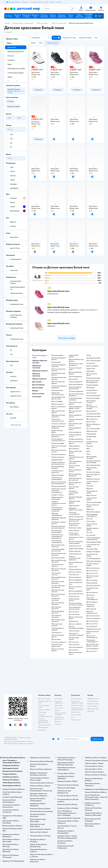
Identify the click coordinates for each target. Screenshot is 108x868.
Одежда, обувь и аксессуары (23, 23)
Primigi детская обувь (93, 378)
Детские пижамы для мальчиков (58, 595)
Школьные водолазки (58, 454)
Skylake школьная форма (57, 431)
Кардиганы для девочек (74, 356)
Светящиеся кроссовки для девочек (74, 493)
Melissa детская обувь (93, 416)
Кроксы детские (74, 645)
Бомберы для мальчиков (56, 599)
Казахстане (23, 744)
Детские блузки (74, 449)
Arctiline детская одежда (92, 555)
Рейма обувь (90, 388)
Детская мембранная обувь (93, 425)
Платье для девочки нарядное (58, 629)
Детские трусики (92, 592)
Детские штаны (74, 612)
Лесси (88, 454)
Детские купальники (93, 568)
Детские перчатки (92, 621)
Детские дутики (92, 411)
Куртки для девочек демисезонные (75, 388)
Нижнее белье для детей (92, 589)
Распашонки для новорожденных (57, 479)
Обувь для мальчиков (16, 52)
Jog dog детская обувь (93, 358)
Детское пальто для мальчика (58, 591)
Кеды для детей (91, 434)
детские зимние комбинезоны (74, 524)
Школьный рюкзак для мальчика (59, 378)
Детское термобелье (76, 591)
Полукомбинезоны (75, 554)
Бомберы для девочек (76, 439)
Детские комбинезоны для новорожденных (59, 483)
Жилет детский (74, 575)
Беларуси (31, 744)
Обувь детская (74, 621)
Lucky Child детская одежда (93, 545)
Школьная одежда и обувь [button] (40, 356)
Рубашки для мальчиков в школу (58, 394)
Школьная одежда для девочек (58, 359)
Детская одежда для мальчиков (58, 612)
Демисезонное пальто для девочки (76, 365)
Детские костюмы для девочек (76, 442)
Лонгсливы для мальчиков (56, 616)
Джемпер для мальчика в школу (59, 451)
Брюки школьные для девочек (58, 407)
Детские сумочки (92, 624)
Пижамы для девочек (76, 382)
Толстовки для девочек (59, 642)
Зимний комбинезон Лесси (76, 563)
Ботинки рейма (91, 393)
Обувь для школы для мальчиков (58, 416)
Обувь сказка (91, 369)
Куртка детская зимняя (76, 594)
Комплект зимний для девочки (76, 420)
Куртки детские (74, 531)
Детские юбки (56, 639)
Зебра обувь (90, 371)
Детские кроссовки (59, 23)
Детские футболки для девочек (76, 360)
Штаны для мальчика (58, 558)
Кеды (9, 64)
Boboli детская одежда (94, 561)
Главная (7, 23)
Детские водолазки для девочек (75, 475)
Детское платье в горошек (74, 466)
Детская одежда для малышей (58, 467)
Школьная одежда (57, 355)
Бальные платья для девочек (58, 650)
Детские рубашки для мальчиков (58, 578)
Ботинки (11, 56)
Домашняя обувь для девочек (75, 498)
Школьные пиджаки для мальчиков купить (76, 604)
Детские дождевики (75, 580)
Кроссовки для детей (76, 647)
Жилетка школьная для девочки (59, 447)
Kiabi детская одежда (93, 552)
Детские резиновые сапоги (75, 653)
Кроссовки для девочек (74, 488)
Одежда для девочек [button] (40, 371)
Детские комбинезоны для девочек (76, 395)
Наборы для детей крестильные (57, 498)
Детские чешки (74, 642)
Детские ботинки (92, 419)
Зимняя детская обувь (93, 414)
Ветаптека (91, 711)
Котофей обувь (91, 437)
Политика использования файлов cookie (43, 721)
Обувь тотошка (91, 495)
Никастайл (90, 486)
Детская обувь (43, 23)
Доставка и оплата (44, 699)
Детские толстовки (75, 572)
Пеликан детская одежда (92, 492)
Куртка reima (73, 567)
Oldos (88, 449)
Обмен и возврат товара (44, 706)
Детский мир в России (12, 744)
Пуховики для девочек (76, 391)
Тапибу (89, 355)
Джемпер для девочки (76, 384)
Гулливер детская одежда (92, 443)
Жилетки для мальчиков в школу (58, 420)
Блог (73, 717)
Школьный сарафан (58, 443)
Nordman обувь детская (74, 638)
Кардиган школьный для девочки (58, 427)
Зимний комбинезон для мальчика (58, 587)
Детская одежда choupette (91, 457)
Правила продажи (44, 710)
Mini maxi (89, 533)
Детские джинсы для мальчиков (58, 621)
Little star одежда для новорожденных (93, 539)
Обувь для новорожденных (57, 514)
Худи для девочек (74, 446)
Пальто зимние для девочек (58, 636)
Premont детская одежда (92, 525)
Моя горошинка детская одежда (57, 531)
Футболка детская (75, 551)
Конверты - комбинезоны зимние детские (59, 503)
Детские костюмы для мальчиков (59, 570)
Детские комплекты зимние (75, 588)
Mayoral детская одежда (91, 469)
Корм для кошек (93, 701)
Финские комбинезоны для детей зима (75, 558)
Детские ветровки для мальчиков (59, 554)
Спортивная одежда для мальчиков (58, 550)
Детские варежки (92, 602)
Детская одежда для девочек (75, 373)
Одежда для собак (93, 709)
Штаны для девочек (75, 432)
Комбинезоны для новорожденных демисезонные (57, 536)
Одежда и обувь (12, 39)
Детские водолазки (75, 577)
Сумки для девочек (92, 649)
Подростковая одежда (76, 549)
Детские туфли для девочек (75, 483)
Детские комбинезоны (76, 517)
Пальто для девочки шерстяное (75, 462)
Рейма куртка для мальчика (57, 625)
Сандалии (11, 60)
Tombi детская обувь (93, 398)
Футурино (90, 489)
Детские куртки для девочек (75, 452)
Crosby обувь (91, 521)
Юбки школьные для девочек (58, 383)
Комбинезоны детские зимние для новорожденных (59, 491)
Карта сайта (42, 730)
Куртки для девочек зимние (75, 416)
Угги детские (90, 363)
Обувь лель (90, 509)
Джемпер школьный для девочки (58, 436)
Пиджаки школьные (58, 457)
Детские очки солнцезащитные (92, 637)
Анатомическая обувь (16, 73)
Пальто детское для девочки (75, 403)
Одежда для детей (57, 460)
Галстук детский (92, 626)
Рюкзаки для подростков (90, 605)
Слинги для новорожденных (74, 513)
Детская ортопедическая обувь (76, 627)
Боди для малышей (57, 475)
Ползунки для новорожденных (74, 534)
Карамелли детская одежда (92, 529)
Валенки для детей (92, 366)
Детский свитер (74, 614)
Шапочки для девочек (93, 618)
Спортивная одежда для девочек (75, 399)
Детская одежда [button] (38, 385)
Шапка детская (91, 609)
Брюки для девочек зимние (75, 471)
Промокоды (42, 712)
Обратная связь (43, 727)
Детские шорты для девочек (75, 412)
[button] (98, 16)
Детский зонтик (92, 651)
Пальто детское (74, 596)
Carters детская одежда (94, 502)
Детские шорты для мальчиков (58, 604)
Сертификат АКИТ (44, 725)
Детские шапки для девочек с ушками (93, 645)
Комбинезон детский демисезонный (76, 520)
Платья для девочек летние (75, 436)
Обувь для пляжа (92, 431)
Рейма (88, 451)
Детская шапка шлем (93, 616)
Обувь (9, 43)
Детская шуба (73, 379)
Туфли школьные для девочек (58, 412)
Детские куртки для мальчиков (58, 546)
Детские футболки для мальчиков (59, 561)
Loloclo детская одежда (91, 499)
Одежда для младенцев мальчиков (59, 519)
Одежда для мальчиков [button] (37, 367)
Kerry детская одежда (93, 472)
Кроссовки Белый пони (58, 291)
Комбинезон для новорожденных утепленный (57, 509)
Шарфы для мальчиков (94, 629)
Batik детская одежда (93, 512)
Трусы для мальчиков (93, 586)
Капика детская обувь (93, 465)
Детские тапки (74, 650)
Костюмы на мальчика (59, 424)
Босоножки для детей (93, 396)
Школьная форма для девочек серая (58, 398)
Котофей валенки (92, 390)
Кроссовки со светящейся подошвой (76, 634)
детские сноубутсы (75, 624)
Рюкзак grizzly (56, 362)
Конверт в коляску (57, 495)
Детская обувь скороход (91, 402)
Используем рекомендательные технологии (19, 741)
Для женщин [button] (37, 382)
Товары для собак (93, 704)
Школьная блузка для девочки (58, 374)
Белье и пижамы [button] (38, 394)
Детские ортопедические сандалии (92, 407)
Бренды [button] (35, 391)
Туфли (10, 77)
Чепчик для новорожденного (92, 598)
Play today (90, 446)
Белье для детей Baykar (94, 542)
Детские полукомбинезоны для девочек (76, 457)
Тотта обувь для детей (93, 559)
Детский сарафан (57, 401)
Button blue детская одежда (93, 475)
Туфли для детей (74, 506)
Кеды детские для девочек (74, 502)
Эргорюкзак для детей (59, 486)
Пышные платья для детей (75, 369)
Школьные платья (57, 390)
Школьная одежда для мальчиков (58, 366)
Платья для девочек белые (75, 429)
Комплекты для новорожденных (57, 542)
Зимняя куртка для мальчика (57, 565)
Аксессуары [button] (37, 397)
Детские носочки (92, 573)
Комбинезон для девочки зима (57, 645)
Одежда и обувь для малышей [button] (40, 362)
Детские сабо (91, 422)
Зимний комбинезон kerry (76, 583)
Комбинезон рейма (75, 528)
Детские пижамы (92, 580)
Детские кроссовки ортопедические (93, 381)
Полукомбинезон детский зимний (75, 608)
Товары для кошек (93, 699)
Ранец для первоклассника (92, 612)
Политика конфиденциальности (45, 716)
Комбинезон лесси (75, 546)
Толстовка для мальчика (56, 574)
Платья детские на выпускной (57, 472)
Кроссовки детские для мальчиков (75, 479)
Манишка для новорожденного (92, 641)
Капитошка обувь (92, 549)
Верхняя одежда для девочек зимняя (75, 407)
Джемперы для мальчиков (56, 608)
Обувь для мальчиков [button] (36, 375)
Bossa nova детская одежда (92, 506)
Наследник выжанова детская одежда (93, 462)
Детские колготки (92, 571)
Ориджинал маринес (93, 479)
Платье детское (56, 633)
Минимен (90, 519)
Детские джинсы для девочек (76, 424)
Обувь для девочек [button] (39, 379)
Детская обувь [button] (38, 388)
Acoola (89, 439)
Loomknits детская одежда (92, 482)
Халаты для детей (92, 583)
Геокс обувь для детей (93, 361)
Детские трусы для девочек (92, 577)
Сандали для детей (92, 385)
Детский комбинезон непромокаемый (76, 542)
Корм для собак (92, 706)
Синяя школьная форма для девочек (59, 387)
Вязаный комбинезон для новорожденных (58, 527)
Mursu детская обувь (93, 429)
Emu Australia (91, 535)
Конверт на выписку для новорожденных (58, 463)
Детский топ (90, 595)
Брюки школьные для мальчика (58, 370)
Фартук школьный (57, 404)
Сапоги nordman (74, 631)
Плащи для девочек (75, 569)
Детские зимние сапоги (92, 375)
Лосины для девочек (76, 377)
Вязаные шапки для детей (92, 632)
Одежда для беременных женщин (76, 509)
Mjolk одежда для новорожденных (92, 515)
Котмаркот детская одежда (92, 565)
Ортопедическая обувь (16, 69)
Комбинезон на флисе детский (59, 523)
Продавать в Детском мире (45, 702)
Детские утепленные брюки (76, 618)
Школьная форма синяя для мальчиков (58, 440)
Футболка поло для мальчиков (58, 582)
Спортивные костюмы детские (76, 538)
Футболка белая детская (74, 600)
